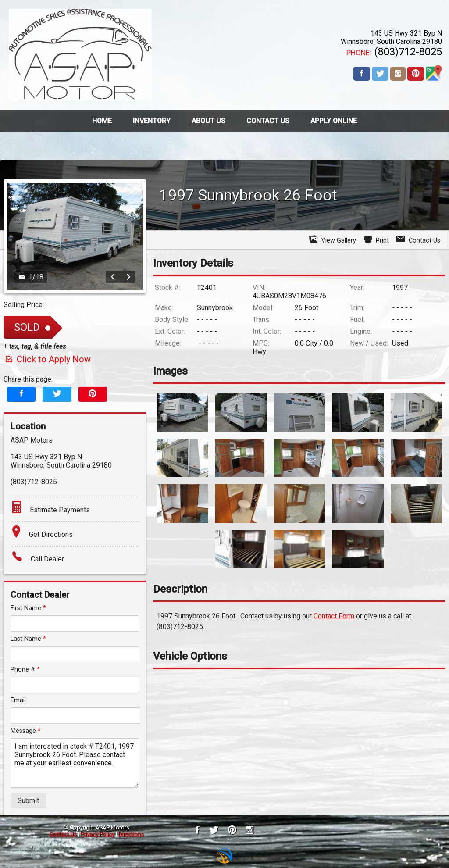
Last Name (28, 639)
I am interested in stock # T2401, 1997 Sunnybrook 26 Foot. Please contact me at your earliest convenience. (75, 763)
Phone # (25, 670)
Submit (28, 801)
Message (26, 731)
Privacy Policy (98, 834)
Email (18, 700)
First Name (28, 608)
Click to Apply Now (47, 359)
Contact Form (334, 616)
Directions (131, 834)
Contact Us (63, 834)
